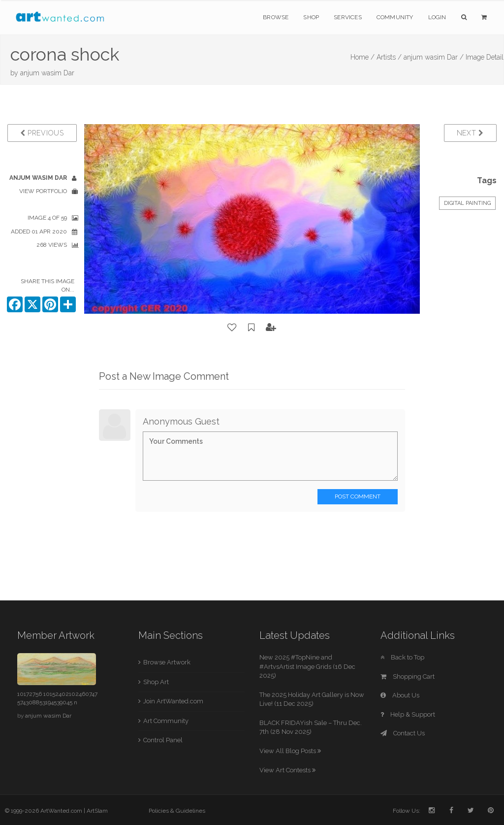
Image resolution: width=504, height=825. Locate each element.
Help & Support (408, 714)
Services (348, 17)
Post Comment (358, 496)
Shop (311, 17)
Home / (362, 57)
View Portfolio (43, 191)
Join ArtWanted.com (173, 701)
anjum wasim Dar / (434, 57)
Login (437, 17)
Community (395, 17)
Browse (276, 17)
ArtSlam (97, 811)
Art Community (166, 721)
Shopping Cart (408, 676)
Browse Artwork (167, 662)
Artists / (389, 57)
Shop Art (156, 682)
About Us (400, 695)
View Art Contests (287, 770)
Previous (42, 133)
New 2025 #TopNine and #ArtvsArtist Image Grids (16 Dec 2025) (307, 666)
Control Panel (163, 740)
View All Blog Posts (290, 751)
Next (470, 133)
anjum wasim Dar (47, 73)
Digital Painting (467, 203)
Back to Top (402, 657)
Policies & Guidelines (177, 811)
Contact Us (403, 733)
